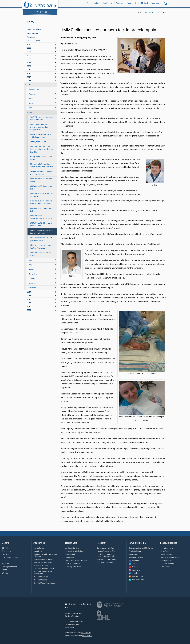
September (33, 273)
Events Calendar (135, 550)
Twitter (133, 562)
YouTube (133, 565)
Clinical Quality (71, 553)
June (31, 259)
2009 (29, 309)
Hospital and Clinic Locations (76, 559)
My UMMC (6, 562)
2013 (29, 294)
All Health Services (72, 547)
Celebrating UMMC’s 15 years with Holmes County (41, 171)
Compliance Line (167, 547)
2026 (29, 43)
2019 (29, 68)
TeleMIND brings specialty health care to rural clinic (42, 117)
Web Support (165, 565)
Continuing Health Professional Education (45, 554)
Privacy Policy (166, 559)
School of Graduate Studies (44, 567)
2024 (29, 50)
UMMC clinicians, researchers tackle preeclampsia (41, 230)
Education (95, 3)
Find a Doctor (70, 556)
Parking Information (10, 565)
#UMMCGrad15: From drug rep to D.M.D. (42, 208)
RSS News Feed (136, 575)
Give (137, 3)
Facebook (134, 559)
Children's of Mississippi (74, 550)
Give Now (6, 553)
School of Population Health (44, 582)
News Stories (40, 12)
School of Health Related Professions (43, 571)
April (30, 106)
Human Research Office (106, 550)
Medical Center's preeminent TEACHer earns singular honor (42, 164)
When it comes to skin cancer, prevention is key (41, 238)
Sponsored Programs (105, 561)
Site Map (5, 569)
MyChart (145, 3)
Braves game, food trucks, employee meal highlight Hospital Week (40, 126)
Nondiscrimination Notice (170, 556)
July (30, 263)
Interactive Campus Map (11, 556)
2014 (29, 291)
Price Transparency (73, 562)
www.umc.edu (70, 626)
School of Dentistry (41, 564)
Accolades (31, 36)
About (129, 3)
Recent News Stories (35, 28)
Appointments (156, 3)
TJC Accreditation (167, 562)
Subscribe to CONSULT (137, 556)
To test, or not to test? (38, 140)
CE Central (6, 547)
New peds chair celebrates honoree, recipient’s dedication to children (42, 148)
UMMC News (134, 553)
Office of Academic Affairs (43, 558)
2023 (29, 54)
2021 (29, 61)
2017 (29, 76)
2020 (29, 65)
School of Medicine (41, 576)
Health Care (108, 3)
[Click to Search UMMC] (166, 4)
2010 (29, 305)
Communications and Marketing (141, 547)
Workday (5, 572)
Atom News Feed (137, 578)
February (32, 97)
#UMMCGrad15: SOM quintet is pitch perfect (42, 193)
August (31, 268)
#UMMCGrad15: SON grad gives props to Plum (42, 223)
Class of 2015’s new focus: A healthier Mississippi (41, 245)
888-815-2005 (87, 634)
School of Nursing (40, 579)
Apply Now (38, 550)
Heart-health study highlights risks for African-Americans (41, 201)
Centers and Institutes (105, 547)
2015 (159, 11)
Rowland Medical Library (43, 561)
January (32, 93)
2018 (29, 72)
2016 (29, 79)
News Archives (33, 32)
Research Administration (106, 558)
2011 (29, 301)
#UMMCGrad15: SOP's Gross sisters (41, 179)
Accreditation (39, 547)
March (31, 102)
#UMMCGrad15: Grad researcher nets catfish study (41, 216)
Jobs (4, 559)
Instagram (134, 569)
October (32, 277)
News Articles (34, 88)
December (32, 286)
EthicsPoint (165, 550)
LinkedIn (133, 572)
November (33, 282)
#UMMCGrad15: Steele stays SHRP (41, 186)
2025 (29, 47)
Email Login (6, 550)
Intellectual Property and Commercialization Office (106, 554)
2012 (29, 298)
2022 (29, 57)
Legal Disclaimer (167, 553)
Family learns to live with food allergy (41, 157)
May (30, 111)
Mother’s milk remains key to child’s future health (41, 134)
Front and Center (33, 39)
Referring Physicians (73, 565)
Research (119, 3)
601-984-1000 (86, 631)
